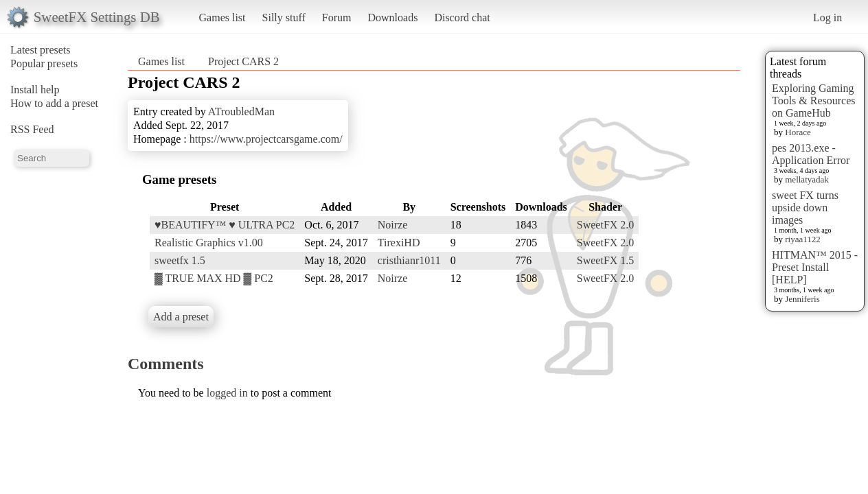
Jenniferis (802, 299)
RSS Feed (32, 129)
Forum (337, 17)
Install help (35, 90)
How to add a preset (54, 103)
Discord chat (462, 17)
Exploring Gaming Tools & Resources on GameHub (814, 101)
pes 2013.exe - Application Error (811, 154)
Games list (222, 17)
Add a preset (181, 317)
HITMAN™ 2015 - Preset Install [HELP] (815, 267)
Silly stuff (284, 17)
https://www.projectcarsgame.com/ (266, 139)
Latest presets (41, 50)
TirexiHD (399, 243)
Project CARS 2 (243, 61)
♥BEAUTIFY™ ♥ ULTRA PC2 (225, 225)
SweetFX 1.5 (606, 260)
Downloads (392, 17)
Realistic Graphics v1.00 (209, 243)
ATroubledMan (241, 111)
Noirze (393, 225)
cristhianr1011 (409, 260)
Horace (798, 132)
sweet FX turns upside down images (805, 208)
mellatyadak (807, 179)
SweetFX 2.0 (606, 225)
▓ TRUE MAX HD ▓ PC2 (214, 278)
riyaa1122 (803, 239)
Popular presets (44, 63)
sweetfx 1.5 (180, 260)
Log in (827, 17)
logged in (227, 393)
